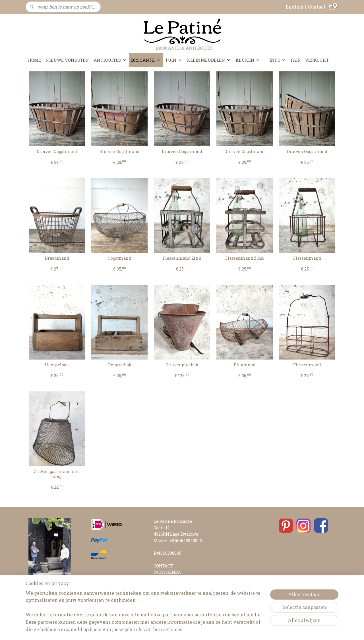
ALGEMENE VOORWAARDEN (182, 604)
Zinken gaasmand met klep (57, 474)
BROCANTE (146, 60)
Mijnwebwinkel (244, 630)
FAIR (296, 60)
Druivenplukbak (182, 365)
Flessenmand (307, 258)
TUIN (174, 60)
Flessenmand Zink (182, 258)
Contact (317, 7)
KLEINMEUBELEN (209, 60)
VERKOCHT (317, 60)
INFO (278, 60)
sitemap (166, 630)
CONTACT (163, 566)
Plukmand (245, 365)
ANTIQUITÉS (110, 60)
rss (176, 630)
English (295, 7)
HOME (34, 60)
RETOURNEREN (170, 598)
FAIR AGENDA (167, 572)
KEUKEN (248, 60)
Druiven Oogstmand (57, 152)
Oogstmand (119, 258)
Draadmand (57, 258)
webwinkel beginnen (197, 630)
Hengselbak (57, 365)
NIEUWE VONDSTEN (67, 60)
